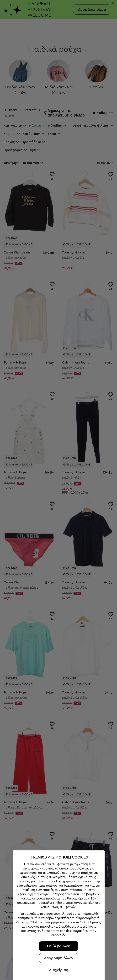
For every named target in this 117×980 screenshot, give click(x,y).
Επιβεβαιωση (59, 946)
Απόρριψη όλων (59, 958)
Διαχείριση (59, 970)
